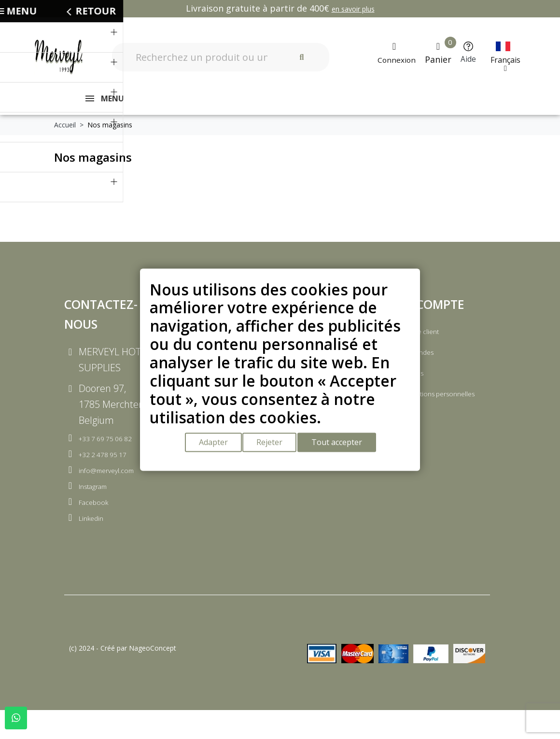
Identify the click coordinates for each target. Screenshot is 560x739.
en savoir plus (353, 9)
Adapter (211, 445)
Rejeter (272, 445)
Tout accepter (343, 445)
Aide (470, 58)
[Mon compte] (395, 53)
